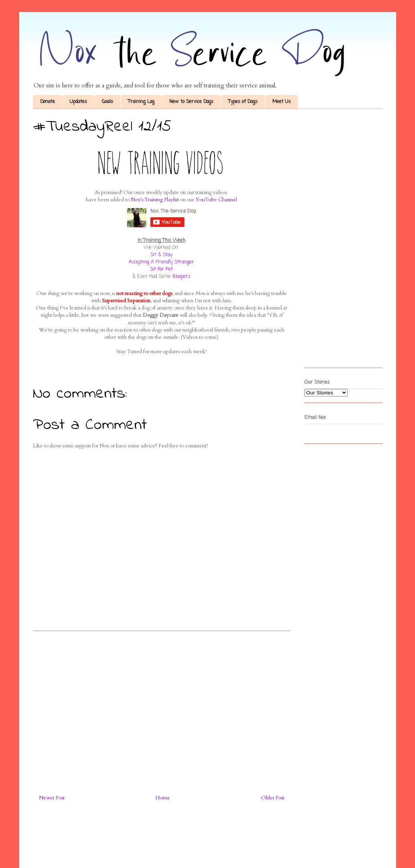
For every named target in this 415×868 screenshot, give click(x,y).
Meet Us (281, 102)
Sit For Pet (161, 269)
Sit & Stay (161, 255)
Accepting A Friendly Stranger (161, 262)
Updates (78, 102)
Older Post (273, 798)
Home (163, 798)
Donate (48, 102)
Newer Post (52, 798)
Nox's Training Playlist (155, 200)
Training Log (141, 102)
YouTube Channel (216, 200)
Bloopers (181, 277)
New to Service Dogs (191, 102)
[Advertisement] (162, 710)
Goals (107, 102)
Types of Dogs (243, 102)
